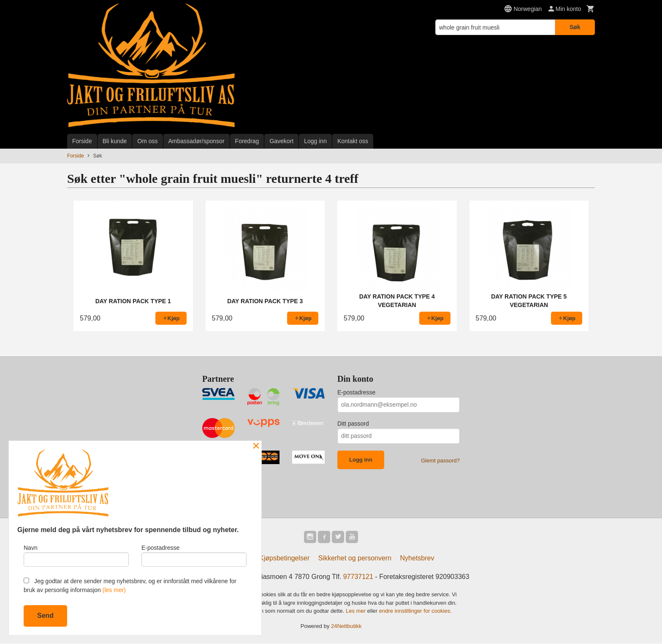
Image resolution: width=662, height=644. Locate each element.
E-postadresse (356, 392)
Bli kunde (115, 141)
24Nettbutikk (346, 627)
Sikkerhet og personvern (355, 559)
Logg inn (315, 141)
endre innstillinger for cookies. (415, 612)
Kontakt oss (353, 141)
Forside (82, 141)
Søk (575, 27)
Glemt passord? (440, 461)
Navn (76, 554)
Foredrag (247, 141)
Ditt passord (353, 424)
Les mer (357, 612)
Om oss (147, 141)
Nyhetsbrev (417, 559)
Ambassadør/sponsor (197, 141)
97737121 (358, 578)
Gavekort (281, 141)
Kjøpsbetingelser (284, 559)
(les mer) (114, 590)
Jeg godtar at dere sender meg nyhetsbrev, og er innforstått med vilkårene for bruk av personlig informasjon (130, 586)
